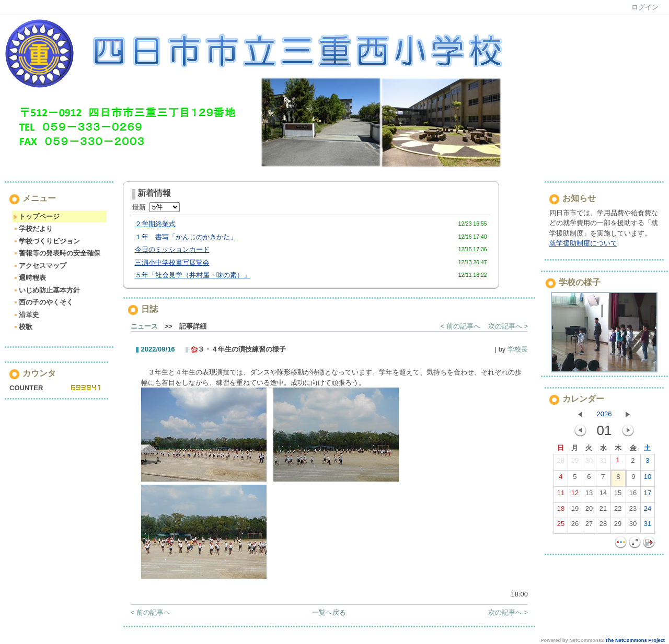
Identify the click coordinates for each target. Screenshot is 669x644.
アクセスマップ (40, 266)
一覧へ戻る (329, 612)
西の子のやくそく (43, 302)
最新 (156, 207)
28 (561, 463)
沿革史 (26, 315)
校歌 (23, 327)
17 (648, 495)
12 (575, 495)
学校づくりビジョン (47, 241)
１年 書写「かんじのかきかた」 (186, 237)
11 (561, 495)
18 (561, 511)
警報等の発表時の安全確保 (57, 253)
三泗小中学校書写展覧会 (172, 262)
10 (648, 479)
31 (603, 463)
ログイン (645, 7)
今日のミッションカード (172, 249)
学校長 (518, 349)
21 (603, 511)
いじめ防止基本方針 (47, 290)
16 (633, 495)
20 (589, 511)
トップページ (36, 216)
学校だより (33, 229)
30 (589, 463)
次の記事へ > (508, 326)
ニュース (144, 326)
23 (633, 511)
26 (575, 526)
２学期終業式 (155, 224)
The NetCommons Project (635, 640)
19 (575, 511)
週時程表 (30, 278)
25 (561, 526)
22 (618, 511)
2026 (604, 414)
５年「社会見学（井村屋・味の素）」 (193, 275)
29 (575, 463)
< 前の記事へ (460, 326)
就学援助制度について (583, 243)
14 (603, 495)
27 (589, 526)
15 (618, 495)
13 (589, 495)
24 (648, 511)
